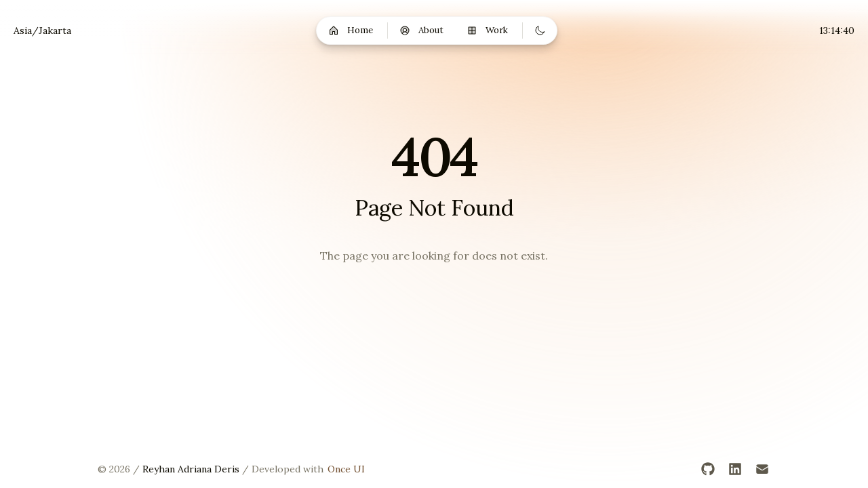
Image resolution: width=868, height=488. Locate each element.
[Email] (762, 469)
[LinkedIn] (735, 469)
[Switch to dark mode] (540, 30)
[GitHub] (708, 469)
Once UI (346, 469)
